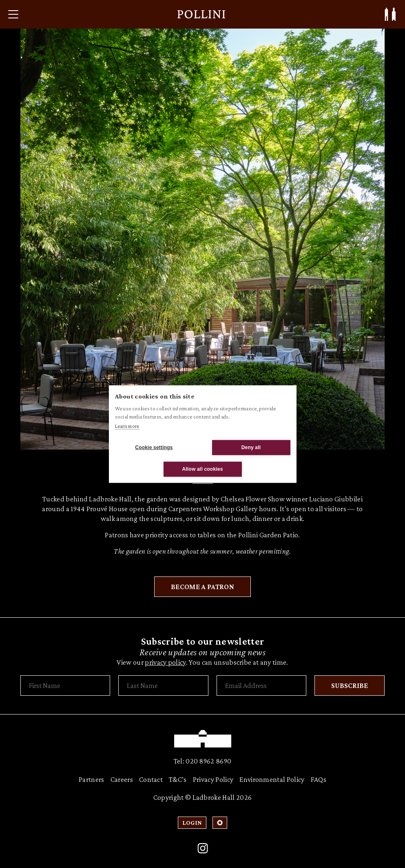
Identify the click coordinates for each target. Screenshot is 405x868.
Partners (92, 779)
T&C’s (178, 779)
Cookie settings (154, 447)
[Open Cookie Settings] (220, 823)
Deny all (251, 447)
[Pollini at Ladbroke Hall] (201, 14)
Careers (122, 779)
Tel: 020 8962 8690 (203, 761)
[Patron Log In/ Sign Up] (390, 14)
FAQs (319, 779)
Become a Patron (202, 587)
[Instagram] (203, 848)
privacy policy (165, 662)
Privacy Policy (213, 779)
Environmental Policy (272, 779)
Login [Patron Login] (192, 822)
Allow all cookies (202, 469)
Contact (151, 779)
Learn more (127, 426)
